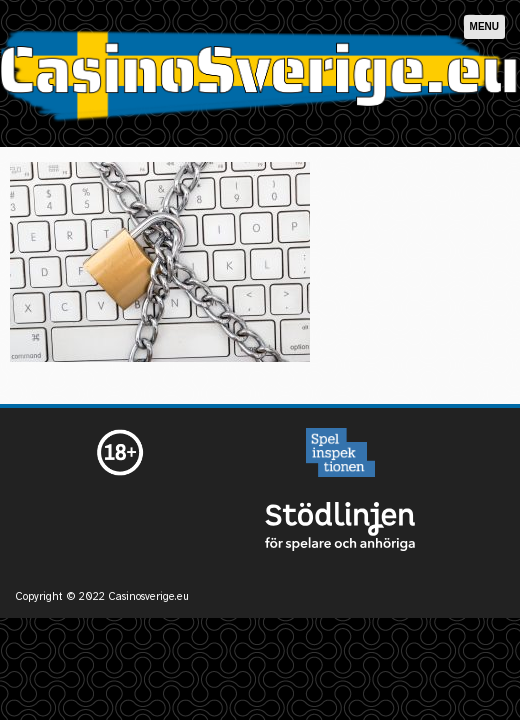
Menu (484, 26)
